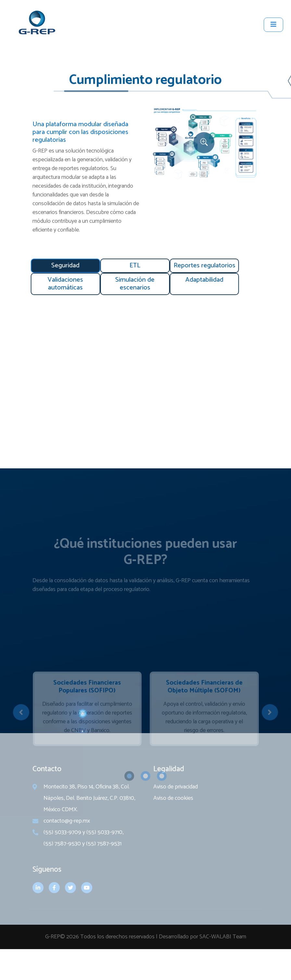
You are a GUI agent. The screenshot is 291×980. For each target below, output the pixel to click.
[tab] (47, 266)
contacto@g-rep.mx (67, 843)
